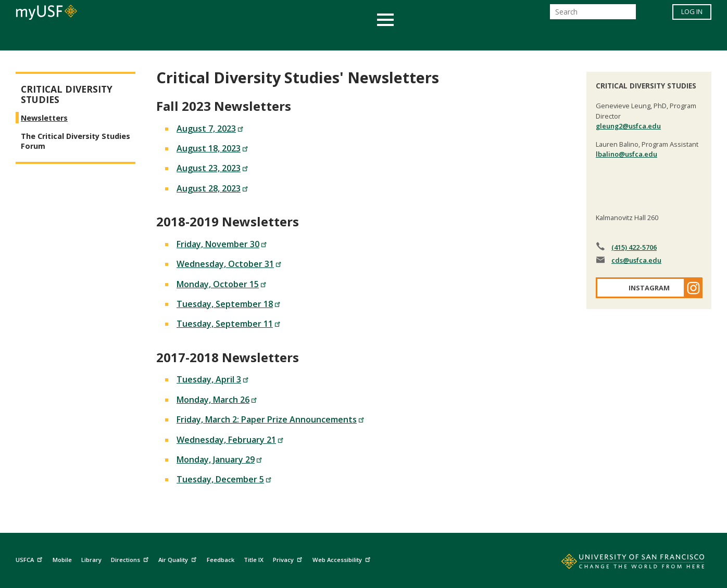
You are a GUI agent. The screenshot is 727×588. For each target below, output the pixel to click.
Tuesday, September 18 (229, 304)
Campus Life (415, 38)
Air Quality (179, 559)
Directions (131, 559)
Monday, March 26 (217, 400)
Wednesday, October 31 (229, 264)
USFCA (30, 559)
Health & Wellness (333, 38)
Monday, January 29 (220, 459)
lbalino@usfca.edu (626, 154)
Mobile (62, 560)
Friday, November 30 (222, 244)
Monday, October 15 (222, 284)
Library (91, 560)
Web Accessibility (343, 559)
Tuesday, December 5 (224, 479)
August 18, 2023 (212, 148)
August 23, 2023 (212, 168)
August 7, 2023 (210, 129)
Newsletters (44, 118)
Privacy (289, 559)
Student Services (239, 38)
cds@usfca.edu (636, 260)
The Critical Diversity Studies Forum (76, 141)
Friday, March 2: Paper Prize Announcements (271, 419)
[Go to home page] (621, 564)
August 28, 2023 (212, 188)
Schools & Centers (548, 38)
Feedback (221, 560)
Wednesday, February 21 (230, 440)
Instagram (649, 288)
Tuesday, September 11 (229, 324)
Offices (474, 38)
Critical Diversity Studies (67, 94)
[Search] (593, 15)
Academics (162, 38)
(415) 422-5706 (634, 247)
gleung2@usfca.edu (628, 126)
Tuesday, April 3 (213, 379)
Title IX (254, 560)
